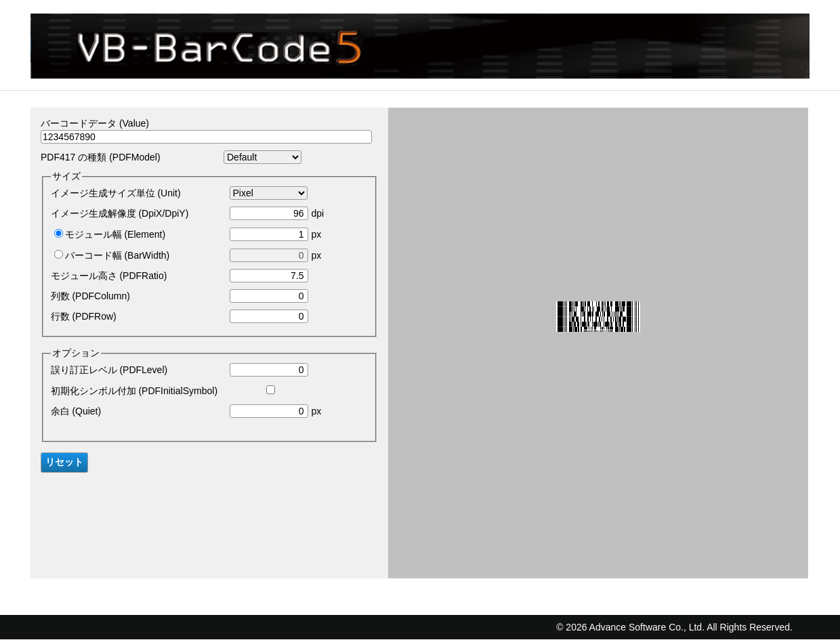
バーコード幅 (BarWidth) (118, 255)
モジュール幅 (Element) (115, 234)
